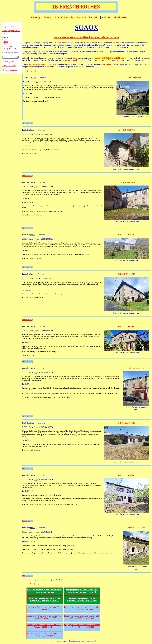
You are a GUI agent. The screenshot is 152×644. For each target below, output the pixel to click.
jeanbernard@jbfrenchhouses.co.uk (42, 64)
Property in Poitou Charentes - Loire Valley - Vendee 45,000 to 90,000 (82, 608)
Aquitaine (106, 17)
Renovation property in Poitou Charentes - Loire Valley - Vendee (82, 600)
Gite (5, 44)
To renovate (8, 46)
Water (6, 42)
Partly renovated (10, 49)
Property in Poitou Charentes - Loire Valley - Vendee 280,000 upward (45, 635)
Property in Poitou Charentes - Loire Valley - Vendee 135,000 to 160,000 (82, 617)
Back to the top (27, 123)
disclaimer (107, 64)
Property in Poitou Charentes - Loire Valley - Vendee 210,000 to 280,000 (82, 626)
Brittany (47, 17)
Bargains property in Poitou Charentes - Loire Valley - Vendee (45, 591)
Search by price (8, 62)
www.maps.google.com (72, 60)
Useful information (10, 70)
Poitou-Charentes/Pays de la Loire (70, 17)
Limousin (94, 17)
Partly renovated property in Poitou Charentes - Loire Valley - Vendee (45, 600)
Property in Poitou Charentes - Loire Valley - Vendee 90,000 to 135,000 (45, 617)
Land (6, 39)
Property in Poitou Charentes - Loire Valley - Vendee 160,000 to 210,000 (45, 626)
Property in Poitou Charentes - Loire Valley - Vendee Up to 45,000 (45, 608)
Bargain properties (10, 26)
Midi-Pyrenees (120, 17)
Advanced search (9, 66)
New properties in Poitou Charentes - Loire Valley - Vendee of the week (82, 591)
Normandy (35, 17)
